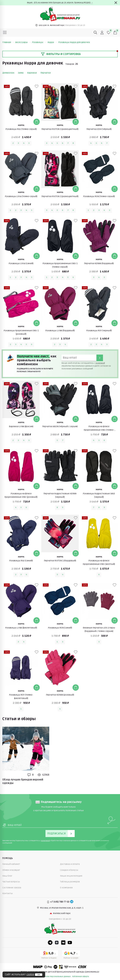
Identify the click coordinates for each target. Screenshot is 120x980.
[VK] (63, 943)
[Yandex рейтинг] (49, 955)
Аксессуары (23, 42)
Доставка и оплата (70, 864)
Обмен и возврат (11, 870)
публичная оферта (81, 976)
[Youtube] (70, 943)
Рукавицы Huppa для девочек (74, 42)
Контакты (7, 893)
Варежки (32, 73)
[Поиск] (95, 33)
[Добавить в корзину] (37, 122)
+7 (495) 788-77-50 (60, 902)
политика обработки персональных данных (51, 976)
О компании (66, 888)
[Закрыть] (116, 3)
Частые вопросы (11, 882)
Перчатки (46, 73)
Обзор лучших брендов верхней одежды (23, 781)
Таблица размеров (70, 882)
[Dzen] (57, 943)
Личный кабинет (11, 864)
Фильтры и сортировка (61, 54)
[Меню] (5, 33)
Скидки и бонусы (69, 870)
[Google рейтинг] (71, 955)
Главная (8, 42)
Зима (21, 73)
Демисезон (8, 73)
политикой (100, 363)
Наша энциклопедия (71, 876)
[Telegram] (72, 902)
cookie (30, 975)
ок (39, 975)
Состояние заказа (12, 888)
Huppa (52, 42)
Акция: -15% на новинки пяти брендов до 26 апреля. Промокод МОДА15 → (60, 3)
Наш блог (7, 876)
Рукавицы (39, 42)
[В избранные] (37, 86)
